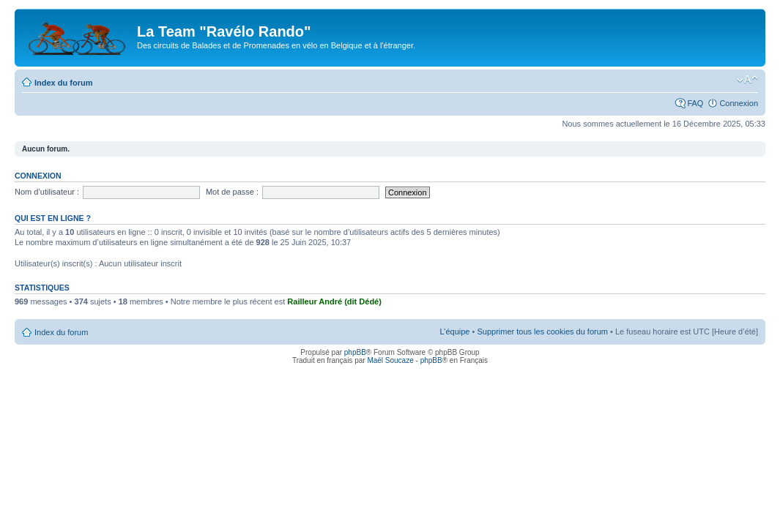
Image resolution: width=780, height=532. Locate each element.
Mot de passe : (232, 192)
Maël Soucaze (390, 360)
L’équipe (454, 331)
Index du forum (63, 83)
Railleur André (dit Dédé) (334, 301)
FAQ (695, 103)
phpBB (355, 352)
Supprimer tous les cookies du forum (542, 331)
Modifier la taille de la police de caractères (747, 80)
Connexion (739, 103)
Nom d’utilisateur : (47, 192)
